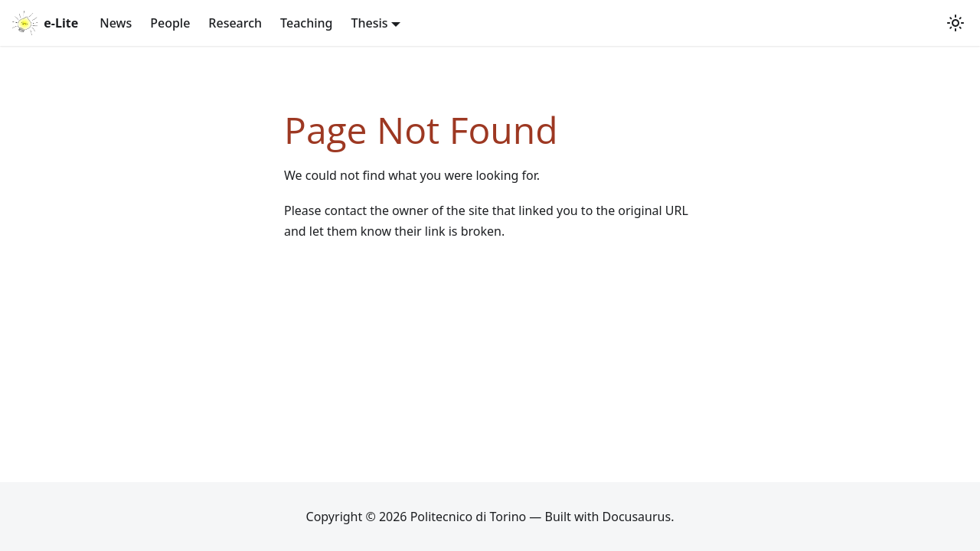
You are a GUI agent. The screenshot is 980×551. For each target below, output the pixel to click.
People (170, 23)
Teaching (306, 23)
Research (235, 23)
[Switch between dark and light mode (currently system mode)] (955, 23)
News (116, 23)
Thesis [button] (369, 23)
